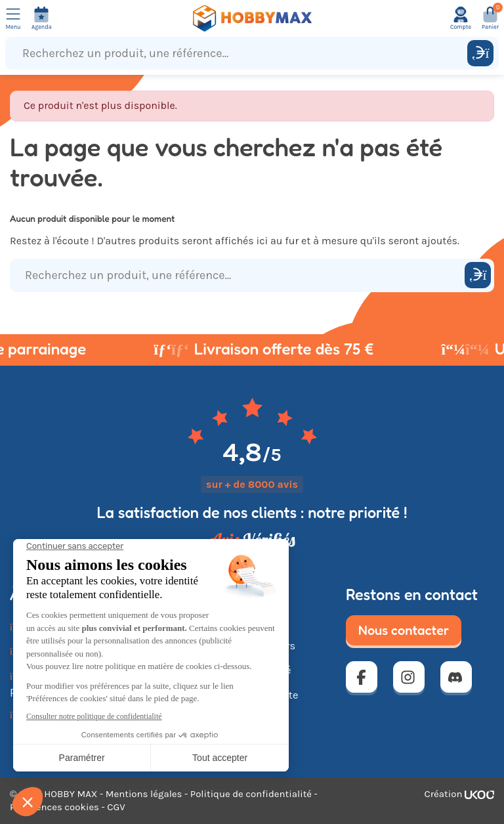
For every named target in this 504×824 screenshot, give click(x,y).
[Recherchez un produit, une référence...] (239, 53)
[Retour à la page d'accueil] (252, 18)
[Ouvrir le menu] (13, 18)
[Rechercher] (480, 53)
